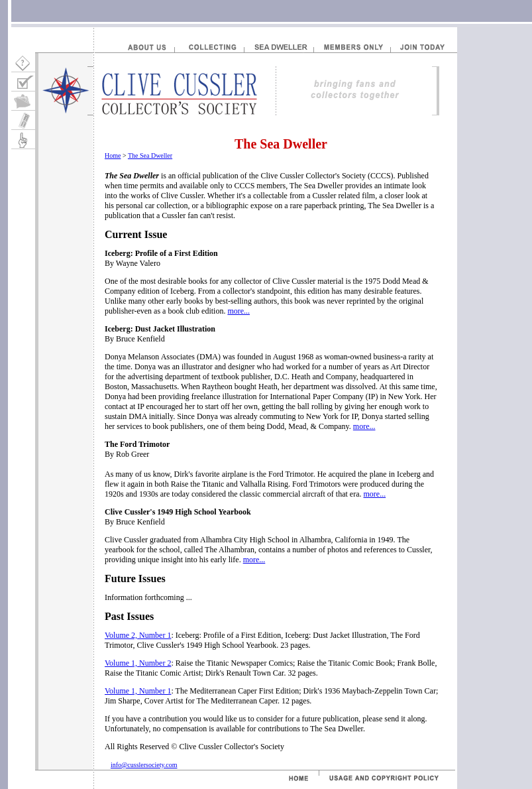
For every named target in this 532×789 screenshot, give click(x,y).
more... (239, 311)
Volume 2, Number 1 (138, 635)
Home (113, 155)
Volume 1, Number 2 (138, 663)
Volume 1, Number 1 (138, 691)
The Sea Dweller (150, 155)
